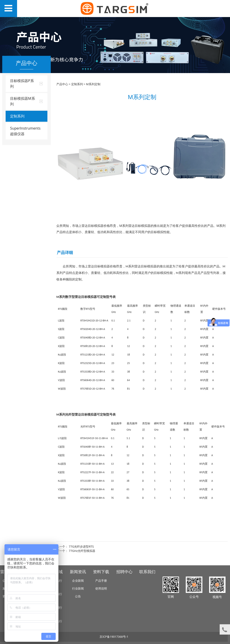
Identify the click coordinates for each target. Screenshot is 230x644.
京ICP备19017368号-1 (114, 637)
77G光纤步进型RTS (81, 546)
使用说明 (101, 589)
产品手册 (101, 581)
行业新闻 (78, 589)
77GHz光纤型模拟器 (82, 551)
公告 (78, 596)
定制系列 (17, 116)
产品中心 (62, 84)
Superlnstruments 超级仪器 (25, 131)
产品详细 (65, 252)
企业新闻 (78, 581)
